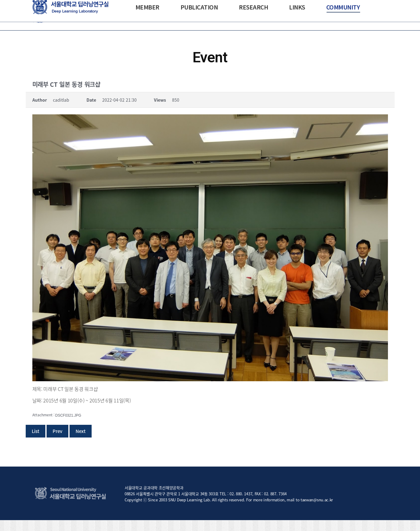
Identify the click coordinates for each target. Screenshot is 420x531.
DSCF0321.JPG (68, 426)
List (36, 442)
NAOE (49, 6)
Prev (57, 442)
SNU (36, 6)
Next (81, 442)
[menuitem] (147, 26)
